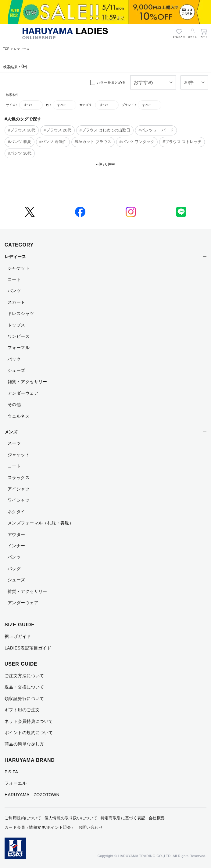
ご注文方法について (24, 676)
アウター (16, 534)
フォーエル (16, 783)
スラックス (19, 478)
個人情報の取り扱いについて (71, 818)
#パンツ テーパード (156, 130)
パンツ (14, 291)
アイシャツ (19, 489)
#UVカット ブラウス (93, 142)
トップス (16, 325)
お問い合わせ (91, 827)
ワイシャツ (19, 500)
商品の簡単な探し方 (24, 744)
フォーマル (19, 348)
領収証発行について (24, 698)
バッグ (14, 569)
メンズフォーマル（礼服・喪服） (41, 523)
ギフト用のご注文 (22, 710)
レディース (22, 49)
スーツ (14, 443)
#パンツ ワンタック (137, 142)
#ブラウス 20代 (57, 130)
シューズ (16, 370)
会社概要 (157, 818)
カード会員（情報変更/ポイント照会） (40, 827)
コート (14, 279)
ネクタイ (16, 512)
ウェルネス (19, 416)
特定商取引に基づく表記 (123, 818)
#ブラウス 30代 (22, 130)
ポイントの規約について (29, 733)
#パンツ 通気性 (53, 142)
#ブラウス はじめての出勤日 (105, 130)
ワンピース (19, 336)
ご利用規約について (23, 818)
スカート (16, 302)
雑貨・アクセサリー (27, 382)
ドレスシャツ (21, 313)
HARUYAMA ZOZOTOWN (32, 795)
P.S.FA (11, 772)
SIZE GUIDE (20, 625)
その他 (14, 404)
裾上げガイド (18, 636)
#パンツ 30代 (20, 153)
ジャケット (19, 268)
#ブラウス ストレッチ (182, 142)
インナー (16, 546)
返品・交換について (24, 687)
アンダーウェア (23, 393)
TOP (6, 49)
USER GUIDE (21, 664)
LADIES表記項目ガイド (28, 648)
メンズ (11, 432)
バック (14, 359)
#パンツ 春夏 (20, 142)
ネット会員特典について (29, 721)
